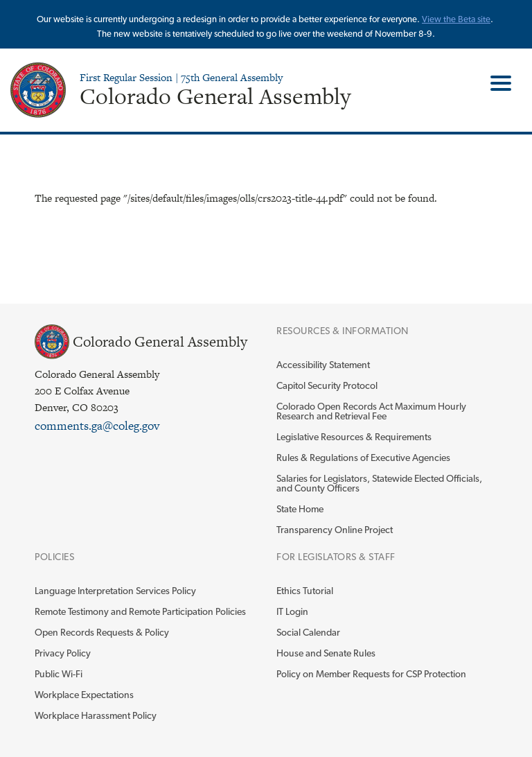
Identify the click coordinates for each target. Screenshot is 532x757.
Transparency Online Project (335, 530)
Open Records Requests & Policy (102, 632)
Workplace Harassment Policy (96, 715)
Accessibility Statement (323, 365)
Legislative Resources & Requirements (354, 437)
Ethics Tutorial (305, 591)
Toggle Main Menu (496, 83)
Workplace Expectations (84, 695)
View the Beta (450, 19)
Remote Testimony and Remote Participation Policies (140, 611)
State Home (300, 509)
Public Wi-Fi (59, 674)
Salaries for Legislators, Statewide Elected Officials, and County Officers (379, 483)
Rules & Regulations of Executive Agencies (363, 458)
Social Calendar (308, 632)
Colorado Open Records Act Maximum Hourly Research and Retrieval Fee (371, 411)
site (484, 19)
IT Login (292, 611)
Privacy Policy (63, 653)
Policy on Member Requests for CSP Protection (371, 674)
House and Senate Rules (326, 653)
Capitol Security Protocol (327, 385)
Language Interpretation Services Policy (115, 591)
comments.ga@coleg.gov (97, 426)
